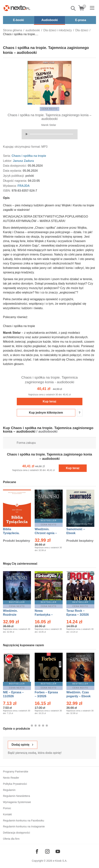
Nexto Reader (11, 778)
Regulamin (9, 790)
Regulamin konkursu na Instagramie (24, 826)
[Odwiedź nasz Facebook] (37, 851)
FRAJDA (24, 186)
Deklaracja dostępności (16, 833)
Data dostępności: (15, 166)
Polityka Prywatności (15, 784)
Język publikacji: (14, 176)
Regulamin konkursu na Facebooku (23, 821)
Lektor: (8, 161)
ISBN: (7, 191)
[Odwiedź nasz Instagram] (47, 851)
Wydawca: (10, 186)
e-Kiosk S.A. (60, 861)
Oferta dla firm (11, 839)
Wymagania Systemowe (17, 802)
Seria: (7, 156)
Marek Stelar (49, 125)
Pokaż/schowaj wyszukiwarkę (73, 8)
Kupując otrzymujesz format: (22, 147)
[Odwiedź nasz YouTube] (58, 851)
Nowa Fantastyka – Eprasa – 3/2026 (46, 615)
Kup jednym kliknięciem (46, 413)
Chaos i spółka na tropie (29, 156)
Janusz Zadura (23, 161)
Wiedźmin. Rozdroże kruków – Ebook (14, 615)
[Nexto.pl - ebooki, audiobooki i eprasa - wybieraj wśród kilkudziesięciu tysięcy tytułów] (17, 8)
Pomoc (7, 808)
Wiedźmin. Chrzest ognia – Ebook (46, 533)
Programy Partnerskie (16, 772)
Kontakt (7, 814)
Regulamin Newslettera (16, 796)
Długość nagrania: (15, 181)
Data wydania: (13, 171)
